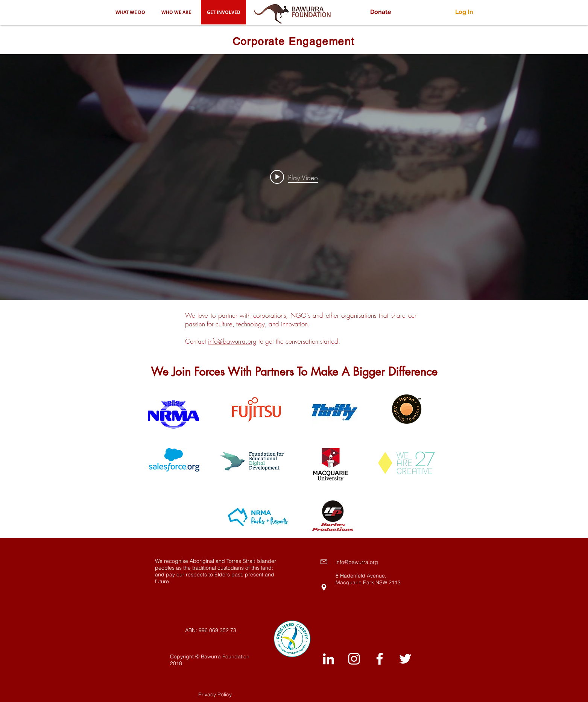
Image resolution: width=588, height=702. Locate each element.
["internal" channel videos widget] (294, 177)
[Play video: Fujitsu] (294, 177)
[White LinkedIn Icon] (328, 659)
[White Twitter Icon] (405, 659)
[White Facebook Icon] (380, 659)
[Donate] (381, 12)
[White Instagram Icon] (354, 659)
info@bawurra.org (232, 341)
